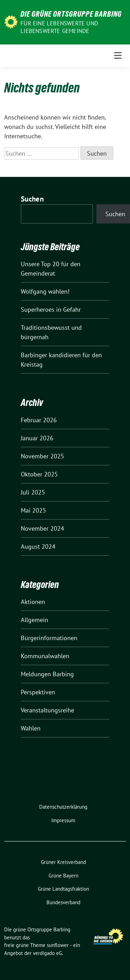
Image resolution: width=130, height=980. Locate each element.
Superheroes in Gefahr (51, 309)
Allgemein (34, 620)
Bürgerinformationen (49, 638)
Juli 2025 (33, 492)
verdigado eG (47, 953)
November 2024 (42, 528)
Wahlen (31, 728)
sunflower (58, 945)
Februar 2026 (39, 420)
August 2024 (38, 546)
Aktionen (33, 602)
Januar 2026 (37, 438)
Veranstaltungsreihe (47, 710)
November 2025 (42, 456)
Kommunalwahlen (45, 656)
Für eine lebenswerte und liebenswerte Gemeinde (59, 27)
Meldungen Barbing (47, 674)
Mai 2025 (33, 510)
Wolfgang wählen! (45, 291)
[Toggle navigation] (118, 56)
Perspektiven (38, 692)
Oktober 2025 (39, 474)
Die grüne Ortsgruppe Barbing (71, 14)
